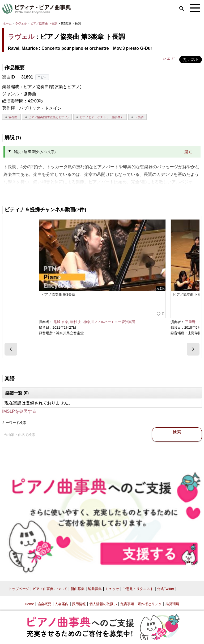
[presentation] (11, 349)
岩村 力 (76, 322)
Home (29, 604)
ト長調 (139, 117)
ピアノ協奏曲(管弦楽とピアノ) (48, 117)
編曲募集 (95, 589)
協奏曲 (13, 117)
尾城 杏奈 (61, 322)
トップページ (19, 589)
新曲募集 (78, 589)
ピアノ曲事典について (50, 589)
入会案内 (62, 604)
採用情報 (79, 604)
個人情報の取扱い (103, 604)
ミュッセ (112, 589)
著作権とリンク (150, 604)
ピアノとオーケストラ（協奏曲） (102, 117)
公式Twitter (165, 589)
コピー (42, 77)
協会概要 (44, 604)
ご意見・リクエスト (138, 589)
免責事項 (127, 604)
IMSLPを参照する (19, 411)
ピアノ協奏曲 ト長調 (44, 23)
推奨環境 (172, 604)
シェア (169, 58)
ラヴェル (21, 23)
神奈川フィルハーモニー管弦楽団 (109, 322)
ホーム (7, 23)
